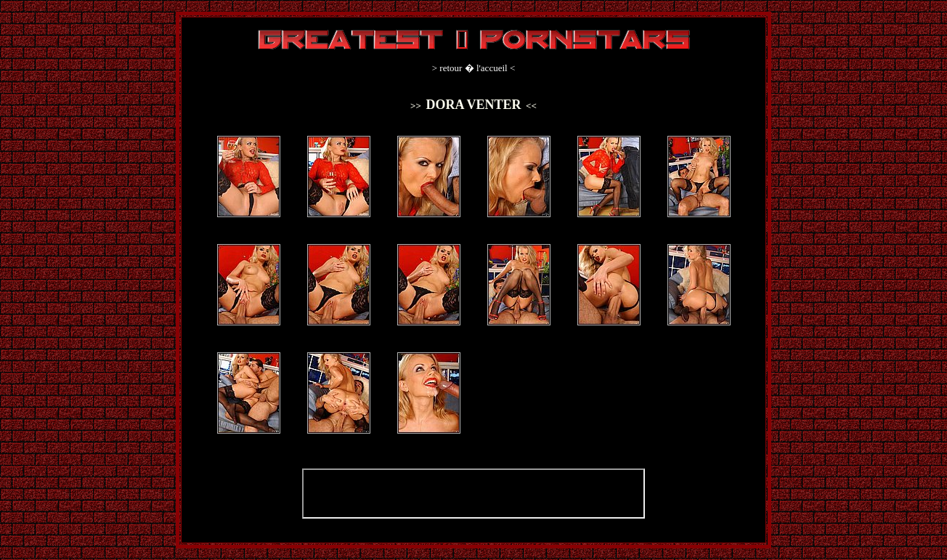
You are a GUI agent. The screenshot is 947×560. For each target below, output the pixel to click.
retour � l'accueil (473, 68)
